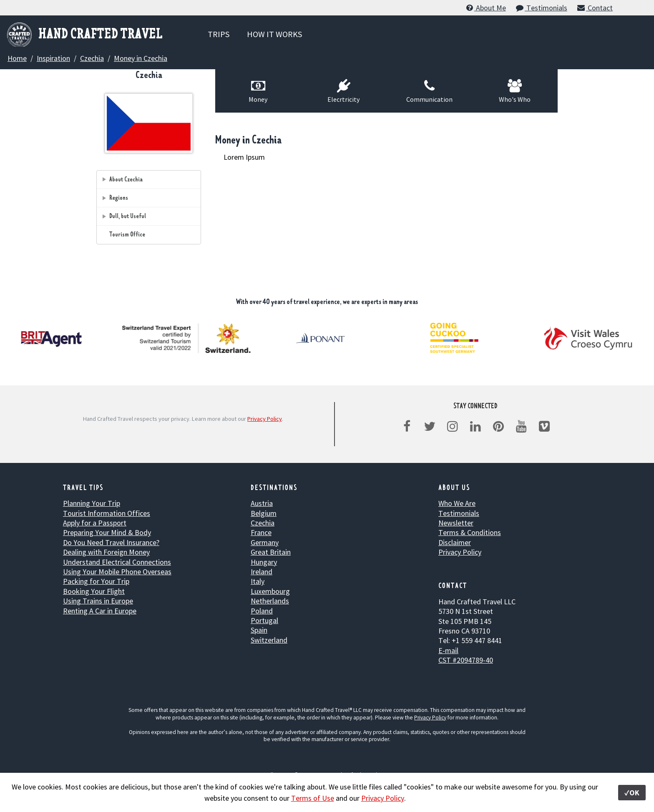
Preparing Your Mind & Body (107, 532)
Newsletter (456, 523)
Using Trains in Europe (98, 601)
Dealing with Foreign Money (106, 552)
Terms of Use (313, 798)
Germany (265, 542)
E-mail (448, 650)
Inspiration (53, 58)
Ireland (262, 572)
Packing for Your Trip (96, 581)
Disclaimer (455, 542)
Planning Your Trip (92, 503)
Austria (262, 503)
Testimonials (541, 8)
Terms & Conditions (470, 532)
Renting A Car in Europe (100, 611)
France (261, 532)
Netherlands (270, 601)
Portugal (264, 620)
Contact (595, 8)
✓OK (632, 793)
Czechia (92, 58)
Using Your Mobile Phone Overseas (117, 572)
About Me (485, 8)
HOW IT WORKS (274, 34)
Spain (259, 630)
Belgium (264, 513)
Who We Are (457, 503)
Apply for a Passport (95, 523)
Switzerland (269, 640)
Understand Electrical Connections (117, 562)
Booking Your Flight (94, 591)
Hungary (264, 562)
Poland (262, 611)
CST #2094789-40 (466, 660)
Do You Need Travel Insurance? (111, 542)
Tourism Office (127, 235)
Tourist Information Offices (107, 513)
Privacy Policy (265, 419)
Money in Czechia (141, 58)
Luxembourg (270, 591)
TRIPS (219, 34)
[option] (187, 338)
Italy (258, 581)
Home (17, 58)
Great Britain (271, 552)
